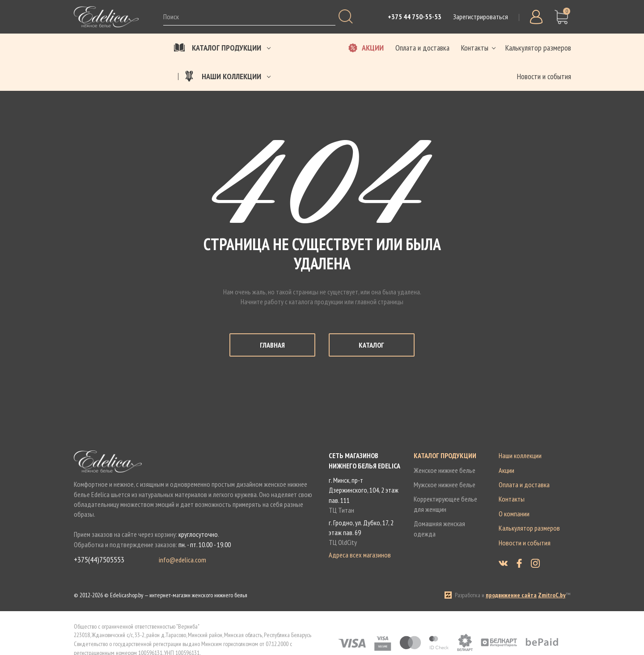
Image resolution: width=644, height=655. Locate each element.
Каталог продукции (445, 455)
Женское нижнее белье (445, 470)
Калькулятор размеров (529, 528)
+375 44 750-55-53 (415, 17)
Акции (506, 470)
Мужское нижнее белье (445, 485)
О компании (514, 514)
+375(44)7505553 (99, 560)
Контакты (512, 499)
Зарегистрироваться (481, 17)
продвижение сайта (511, 595)
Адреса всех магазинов (360, 555)
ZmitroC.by (552, 595)
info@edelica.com (182, 560)
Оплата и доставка (524, 485)
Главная (272, 345)
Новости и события (525, 543)
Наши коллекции (520, 455)
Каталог (371, 345)
